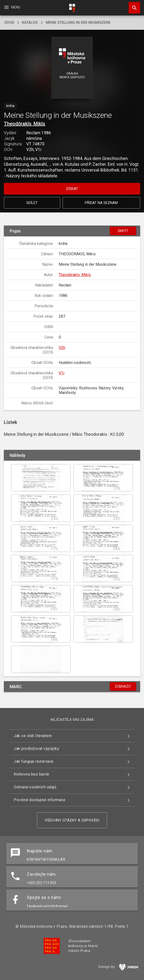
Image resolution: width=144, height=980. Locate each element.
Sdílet (32, 203)
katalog (30, 23)
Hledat (132, 5)
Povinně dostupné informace (40, 800)
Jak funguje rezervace (34, 761)
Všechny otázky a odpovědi (72, 820)
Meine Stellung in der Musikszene (78, 23)
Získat (72, 189)
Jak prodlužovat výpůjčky (36, 749)
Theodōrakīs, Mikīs (25, 124)
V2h (62, 348)
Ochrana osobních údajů (35, 787)
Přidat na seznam (101, 203)
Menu (12, 7)
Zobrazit (123, 686)
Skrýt (123, 231)
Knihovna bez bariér (32, 774)
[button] (72, 68)
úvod (9, 23)
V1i (61, 373)
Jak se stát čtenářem (33, 736)
